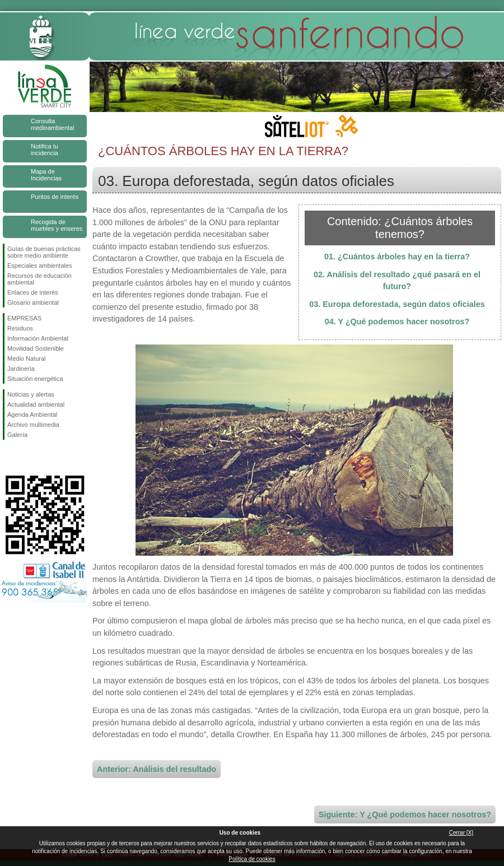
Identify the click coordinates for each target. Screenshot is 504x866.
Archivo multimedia (33, 425)
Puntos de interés (55, 197)
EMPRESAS (24, 318)
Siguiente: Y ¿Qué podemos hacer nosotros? (405, 814)
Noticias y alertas (31, 394)
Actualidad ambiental (36, 404)
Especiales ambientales (40, 266)
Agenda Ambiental (32, 415)
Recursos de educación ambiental (39, 279)
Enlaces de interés (33, 292)
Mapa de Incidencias (46, 175)
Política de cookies (252, 859)
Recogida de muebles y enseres (57, 225)
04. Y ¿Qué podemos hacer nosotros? (397, 322)
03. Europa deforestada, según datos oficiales (397, 304)
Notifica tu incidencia (45, 150)
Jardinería (21, 369)
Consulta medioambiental (53, 124)
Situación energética (35, 379)
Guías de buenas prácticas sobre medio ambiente (44, 252)
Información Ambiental (38, 338)
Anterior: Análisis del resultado (157, 769)
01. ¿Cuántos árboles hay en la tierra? (397, 257)
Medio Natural (26, 358)
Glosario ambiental (33, 302)
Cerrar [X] (461, 833)
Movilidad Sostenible (36, 348)
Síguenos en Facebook (10, 458)
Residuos (20, 328)
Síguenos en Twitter (28, 458)
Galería (17, 435)
